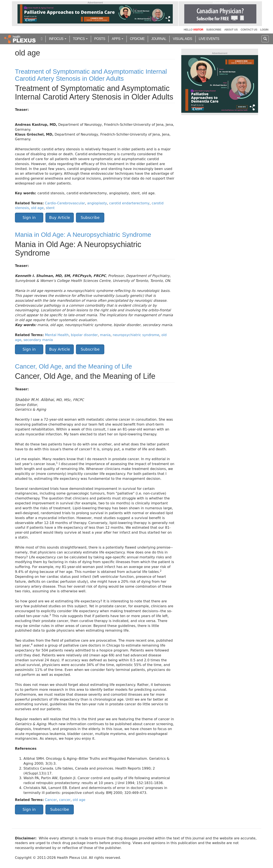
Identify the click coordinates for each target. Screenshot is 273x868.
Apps (118, 39)
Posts (100, 39)
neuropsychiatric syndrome (136, 335)
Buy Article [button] (60, 217)
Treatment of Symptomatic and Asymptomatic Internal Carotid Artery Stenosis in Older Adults (91, 75)
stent (50, 208)
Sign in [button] (29, 217)
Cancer (51, 800)
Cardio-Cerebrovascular (65, 203)
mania (105, 335)
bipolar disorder (84, 335)
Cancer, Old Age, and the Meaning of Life (73, 366)
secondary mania (38, 340)
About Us (231, 30)
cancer (65, 800)
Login (264, 30)
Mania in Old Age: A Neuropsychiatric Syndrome (83, 235)
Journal (159, 39)
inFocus (57, 39)
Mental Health (57, 335)
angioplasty (97, 203)
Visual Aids (182, 39)
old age (37, 208)
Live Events (209, 39)
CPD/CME (137, 39)
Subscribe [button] (90, 217)
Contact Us (249, 30)
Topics (80, 39)
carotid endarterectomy (129, 203)
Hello (193, 30)
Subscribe (214, 30)
